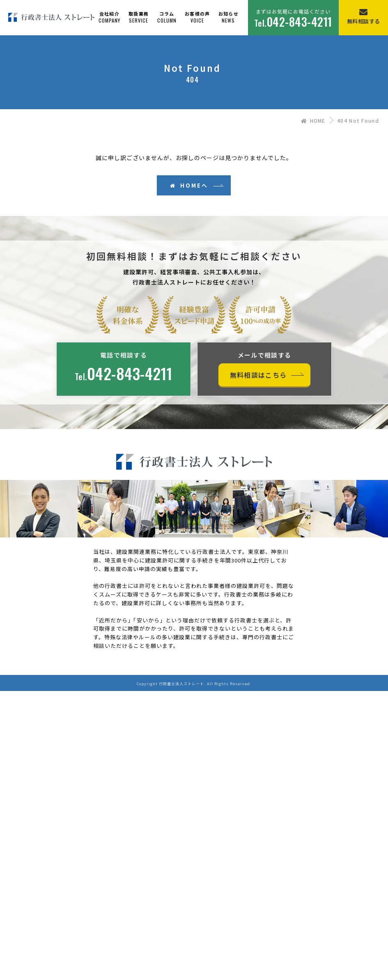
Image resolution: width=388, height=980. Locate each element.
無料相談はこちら (258, 375)
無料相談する (364, 21)
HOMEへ (189, 185)
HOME (313, 120)
